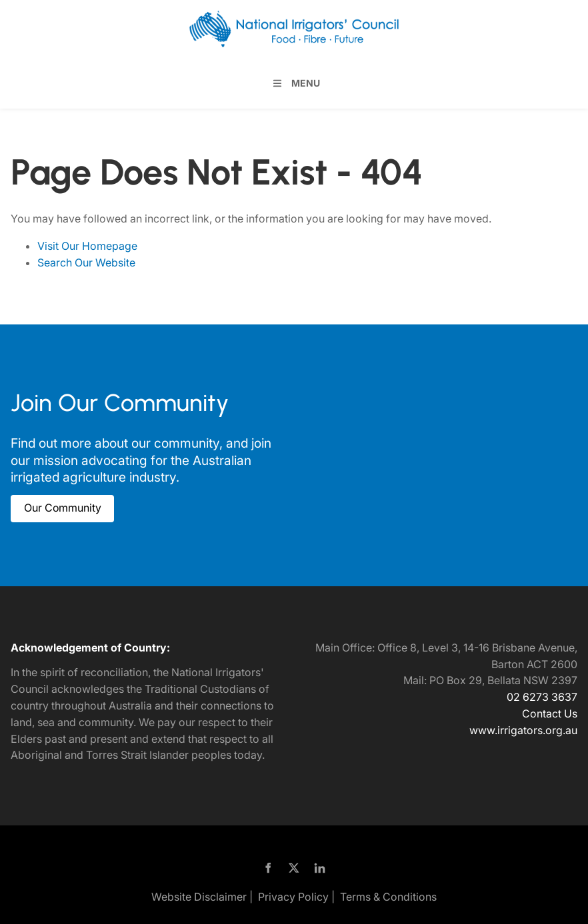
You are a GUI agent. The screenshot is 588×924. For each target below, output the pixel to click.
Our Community (50, 503)
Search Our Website (86, 262)
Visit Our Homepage (87, 246)
